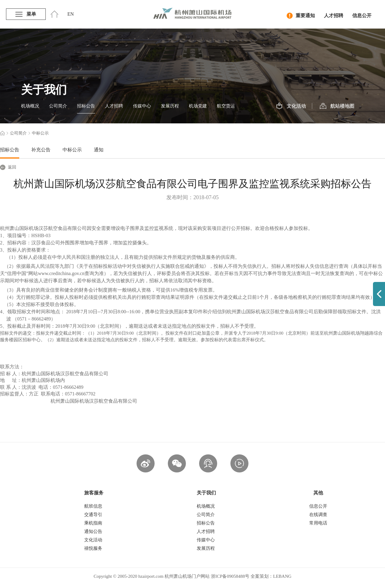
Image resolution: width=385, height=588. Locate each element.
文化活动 (291, 106)
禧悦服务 (93, 548)
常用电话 (318, 523)
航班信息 (93, 506)
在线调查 (318, 515)
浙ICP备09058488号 (230, 576)
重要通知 (301, 16)
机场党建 (198, 106)
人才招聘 (334, 15)
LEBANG (282, 576)
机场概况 (30, 106)
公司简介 (58, 106)
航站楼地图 (337, 106)
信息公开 (362, 15)
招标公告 (86, 106)
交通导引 (93, 515)
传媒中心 (142, 106)
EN (71, 14)
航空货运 (226, 106)
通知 (99, 150)
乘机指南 (93, 523)
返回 (8, 167)
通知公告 (93, 531)
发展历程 (170, 106)
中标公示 (72, 150)
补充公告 (41, 150)
